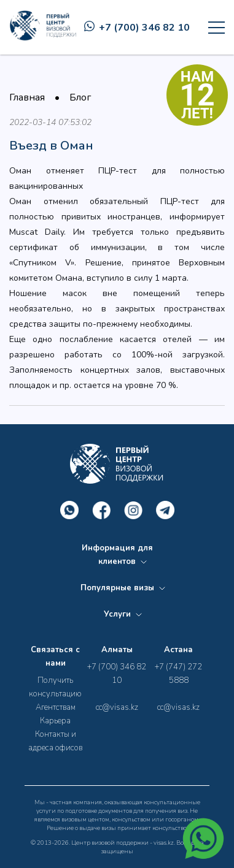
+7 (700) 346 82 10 (137, 28)
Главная (27, 97)
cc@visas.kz (117, 707)
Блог (80, 97)
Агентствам (56, 707)
